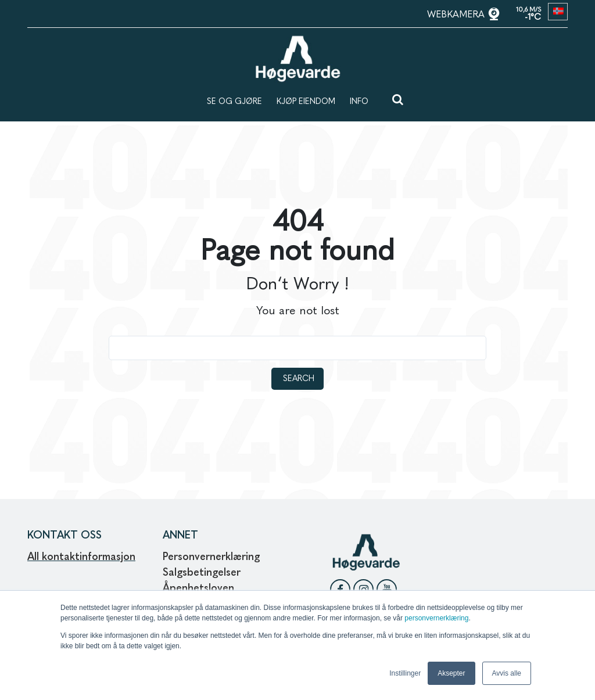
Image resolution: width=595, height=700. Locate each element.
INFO (359, 102)
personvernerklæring (436, 618)
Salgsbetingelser (202, 573)
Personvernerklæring (211, 557)
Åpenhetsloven (200, 588)
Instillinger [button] (405, 673)
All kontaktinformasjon (81, 557)
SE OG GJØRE (234, 102)
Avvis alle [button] (507, 673)
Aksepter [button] (451, 673)
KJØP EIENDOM (306, 102)
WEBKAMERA (457, 15)
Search (299, 379)
